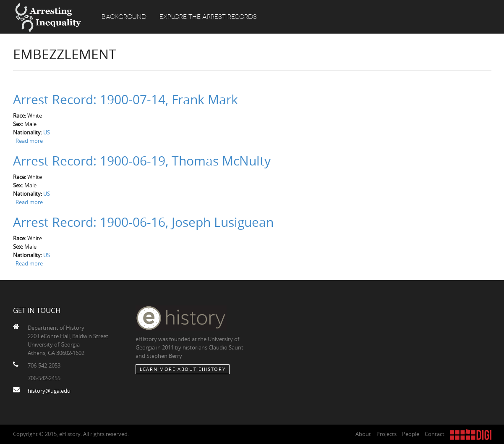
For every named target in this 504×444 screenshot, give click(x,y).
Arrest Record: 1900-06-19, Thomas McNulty (142, 161)
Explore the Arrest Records (208, 17)
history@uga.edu (49, 391)
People (411, 434)
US (47, 132)
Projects (386, 434)
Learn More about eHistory (183, 369)
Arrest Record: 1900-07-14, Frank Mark (125, 100)
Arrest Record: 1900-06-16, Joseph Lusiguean (143, 222)
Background (124, 17)
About (363, 434)
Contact (435, 434)
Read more (29, 141)
